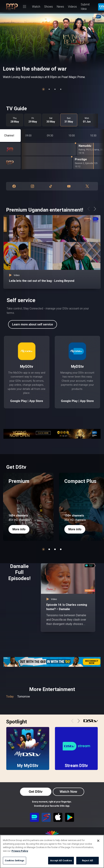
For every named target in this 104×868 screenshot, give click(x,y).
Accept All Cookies (61, 860)
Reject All (88, 860)
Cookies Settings (15, 860)
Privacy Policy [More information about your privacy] (20, 851)
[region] (52, 851)
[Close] (98, 841)
